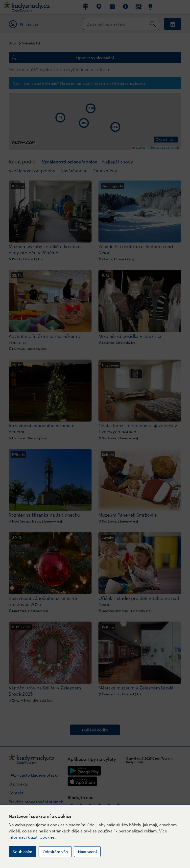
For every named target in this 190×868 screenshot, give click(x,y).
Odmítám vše (55, 852)
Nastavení (87, 852)
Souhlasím (23, 852)
